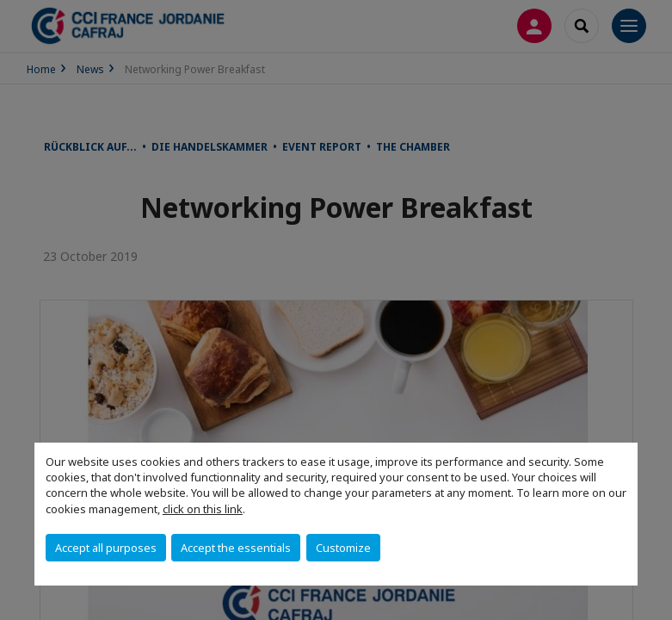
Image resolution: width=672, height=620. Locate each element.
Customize (343, 548)
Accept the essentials (236, 548)
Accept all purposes (106, 548)
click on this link (203, 509)
